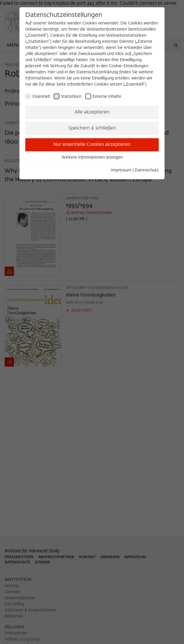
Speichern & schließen (92, 128)
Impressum (121, 170)
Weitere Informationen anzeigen (92, 157)
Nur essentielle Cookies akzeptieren (92, 145)
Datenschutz (147, 170)
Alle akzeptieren (92, 112)
